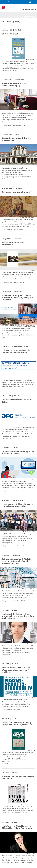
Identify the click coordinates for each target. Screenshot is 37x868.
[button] (30, 2)
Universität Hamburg (9, 2)
